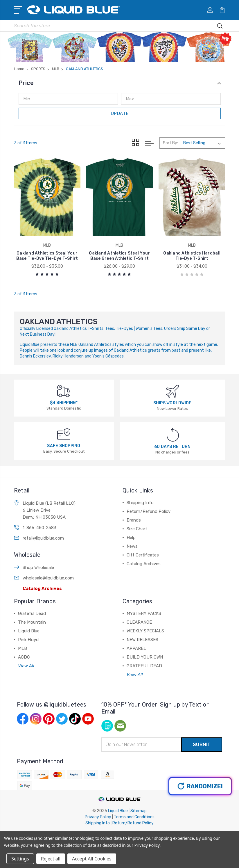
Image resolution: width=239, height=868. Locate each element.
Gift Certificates (143, 555)
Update (119, 113)
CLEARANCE (139, 622)
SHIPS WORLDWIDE (172, 403)
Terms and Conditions (134, 817)
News (132, 546)
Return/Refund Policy (149, 511)
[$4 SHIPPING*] (64, 391)
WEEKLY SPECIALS (145, 631)
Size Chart (137, 529)
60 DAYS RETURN (172, 447)
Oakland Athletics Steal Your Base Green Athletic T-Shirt (119, 256)
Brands (134, 520)
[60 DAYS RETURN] (173, 434)
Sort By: (170, 143)
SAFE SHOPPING (64, 446)
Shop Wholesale (38, 568)
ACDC (24, 657)
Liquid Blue (29, 631)
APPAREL (136, 648)
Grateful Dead (32, 613)
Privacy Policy (98, 817)
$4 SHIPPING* (64, 403)
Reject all (51, 859)
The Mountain (32, 622)
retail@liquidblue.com (43, 538)
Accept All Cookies (92, 859)
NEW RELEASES (142, 640)
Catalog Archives (42, 588)
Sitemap (139, 811)
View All (26, 666)
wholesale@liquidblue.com (48, 578)
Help (131, 538)
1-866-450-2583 (39, 528)
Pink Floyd (28, 640)
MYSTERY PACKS (144, 613)
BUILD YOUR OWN (145, 657)
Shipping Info (140, 503)
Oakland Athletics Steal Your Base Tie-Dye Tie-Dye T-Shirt (47, 256)
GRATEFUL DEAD (144, 666)
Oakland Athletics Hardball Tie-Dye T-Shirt (192, 256)
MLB (23, 648)
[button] (120, 83)
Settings (20, 859)
